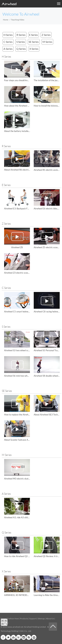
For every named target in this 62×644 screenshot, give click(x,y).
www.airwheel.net (15, 627)
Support (33, 619)
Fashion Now (13, 619)
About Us (50, 619)
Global (34, 637)
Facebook (3, 637)
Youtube (13, 637)
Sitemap (41, 619)
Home (6, 20)
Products (24, 619)
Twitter (8, 637)
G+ (19, 637)
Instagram (24, 637)
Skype (29, 637)
